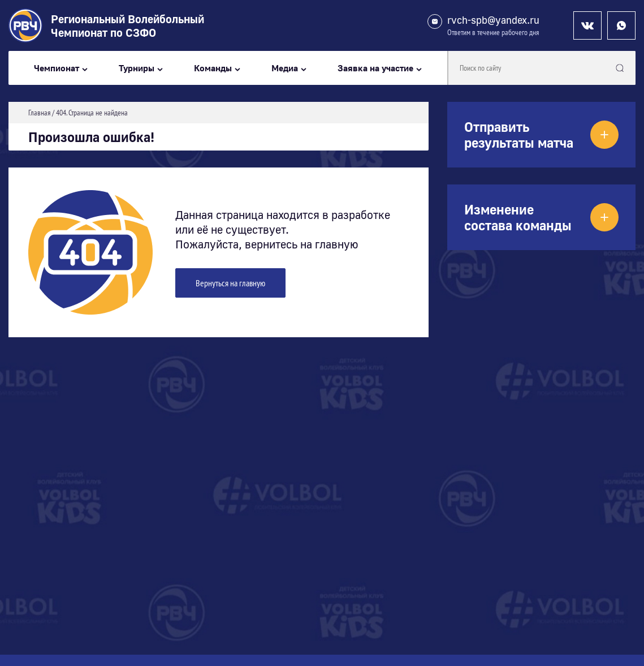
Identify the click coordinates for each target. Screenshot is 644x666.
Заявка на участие (375, 68)
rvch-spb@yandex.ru (493, 20)
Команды (213, 68)
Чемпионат (57, 68)
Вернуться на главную (230, 283)
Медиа (285, 68)
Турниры (137, 68)
